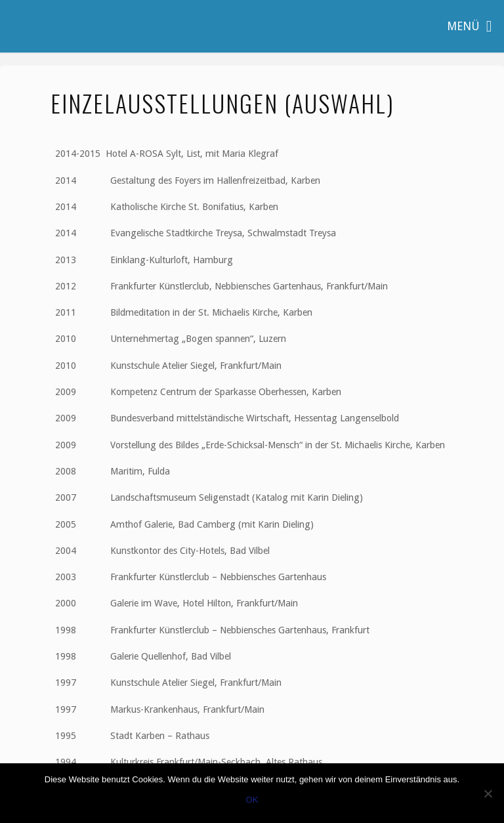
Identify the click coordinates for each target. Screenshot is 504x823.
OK (252, 800)
